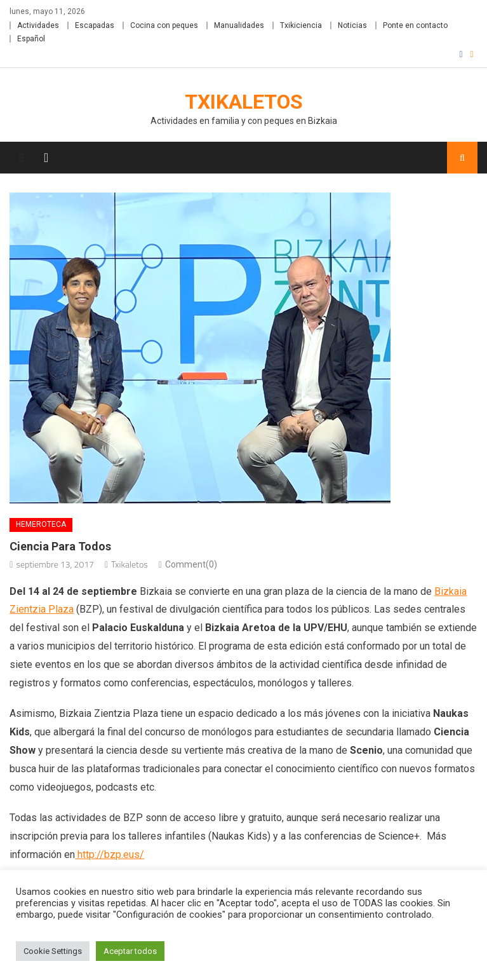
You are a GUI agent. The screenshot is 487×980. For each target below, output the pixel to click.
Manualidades (239, 25)
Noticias (352, 25)
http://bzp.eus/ (110, 854)
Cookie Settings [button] (53, 951)
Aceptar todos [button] (130, 951)
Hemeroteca (41, 524)
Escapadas (95, 25)
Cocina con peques (164, 25)
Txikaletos (244, 102)
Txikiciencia (301, 25)
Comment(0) (191, 564)
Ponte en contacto (415, 25)
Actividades (38, 25)
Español (31, 39)
